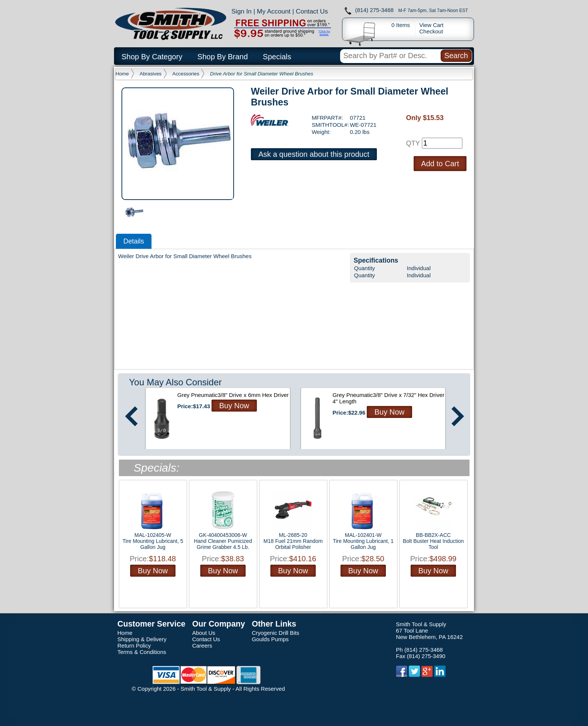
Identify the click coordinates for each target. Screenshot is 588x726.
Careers (202, 646)
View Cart (431, 25)
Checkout (431, 31)
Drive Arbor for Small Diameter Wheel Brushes (262, 74)
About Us (204, 633)
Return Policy (134, 646)
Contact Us (312, 11)
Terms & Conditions (142, 652)
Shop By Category (152, 57)
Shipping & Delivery (142, 639)
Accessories (186, 74)
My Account (274, 11)
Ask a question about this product (314, 154)
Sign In (241, 11)
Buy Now (234, 406)
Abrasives (151, 74)
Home (122, 74)
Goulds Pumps (270, 639)
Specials (277, 57)
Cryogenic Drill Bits (275, 633)
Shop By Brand (223, 57)
